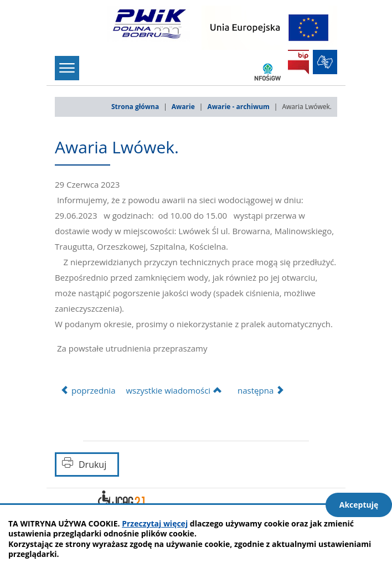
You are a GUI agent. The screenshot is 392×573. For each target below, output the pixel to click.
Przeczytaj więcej (155, 523)
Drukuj (92, 464)
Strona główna (135, 107)
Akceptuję (359, 505)
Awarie (183, 107)
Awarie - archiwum (238, 107)
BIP (298, 62)
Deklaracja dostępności (121, 500)
